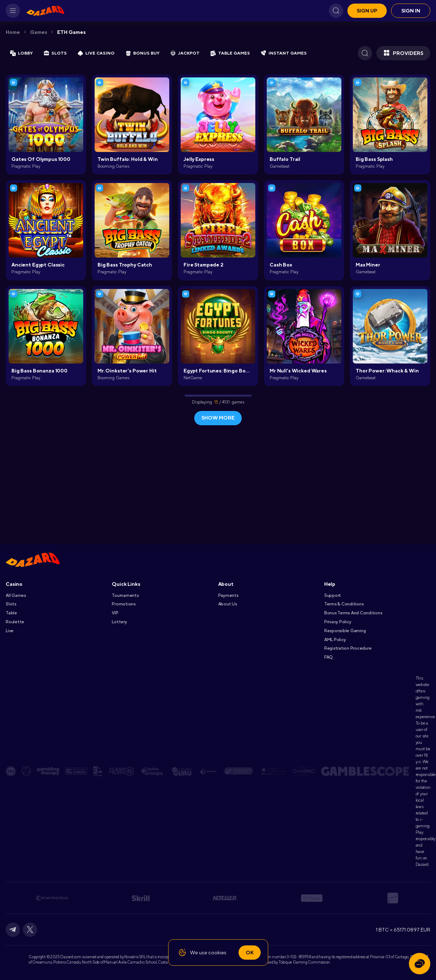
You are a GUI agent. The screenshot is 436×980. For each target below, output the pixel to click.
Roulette (15, 622)
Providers (403, 53)
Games (39, 32)
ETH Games (71, 32)
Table (11, 613)
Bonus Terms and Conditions (353, 613)
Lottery (119, 622)
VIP (115, 613)
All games (16, 595)
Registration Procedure (348, 648)
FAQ (328, 657)
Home (13, 32)
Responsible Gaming (345, 631)
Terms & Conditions (344, 604)
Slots (11, 604)
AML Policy (335, 640)
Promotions (124, 604)
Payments (228, 595)
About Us (228, 604)
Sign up (367, 11)
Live (10, 631)
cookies (217, 953)
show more (218, 418)
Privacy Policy (338, 622)
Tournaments (125, 595)
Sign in (411, 11)
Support (333, 595)
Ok (250, 953)
